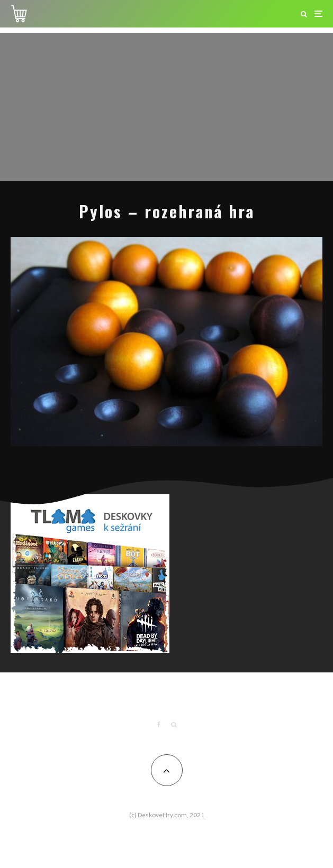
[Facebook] (159, 725)
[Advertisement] (166, 107)
